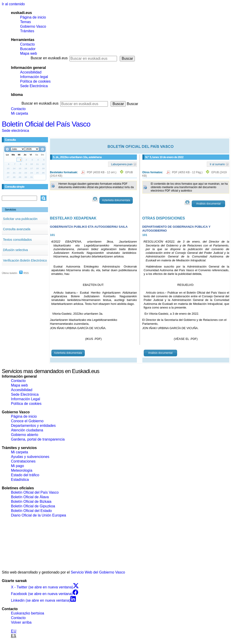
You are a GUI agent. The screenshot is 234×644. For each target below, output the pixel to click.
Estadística (20, 480)
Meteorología (22, 470)
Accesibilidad (31, 72)
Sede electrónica (15, 131)
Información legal (34, 77)
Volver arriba (21, 622)
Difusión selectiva (15, 250)
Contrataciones (23, 461)
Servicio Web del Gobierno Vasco (98, 572)
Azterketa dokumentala (116, 200)
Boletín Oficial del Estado (31, 511)
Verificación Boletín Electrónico (25, 260)
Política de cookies (35, 81)
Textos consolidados (17, 240)
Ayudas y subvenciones (30, 457)
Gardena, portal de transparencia (38, 439)
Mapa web (29, 53)
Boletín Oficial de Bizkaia (31, 502)
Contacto (27, 44)
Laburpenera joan (122, 164)
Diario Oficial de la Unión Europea (39, 515)
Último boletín (9, 273)
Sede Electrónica (34, 86)
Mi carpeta (20, 113)
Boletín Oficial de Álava (30, 497)
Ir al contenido (13, 4)
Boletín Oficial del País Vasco (46, 124)
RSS (24, 273)
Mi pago (17, 466)
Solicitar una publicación (20, 219)
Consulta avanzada (17, 229)
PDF (102, 172)
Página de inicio (33, 17)
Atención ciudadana (27, 430)
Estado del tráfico (25, 475)
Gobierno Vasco (33, 26)
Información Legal (25, 399)
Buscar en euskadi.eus (49, 58)
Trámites (27, 31)
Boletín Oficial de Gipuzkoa (33, 506)
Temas (25, 22)
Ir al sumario (217, 164)
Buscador (28, 49)
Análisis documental (209, 204)
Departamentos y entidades (33, 426)
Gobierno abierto (25, 435)
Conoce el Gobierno (27, 421)
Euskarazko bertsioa (28, 613)
